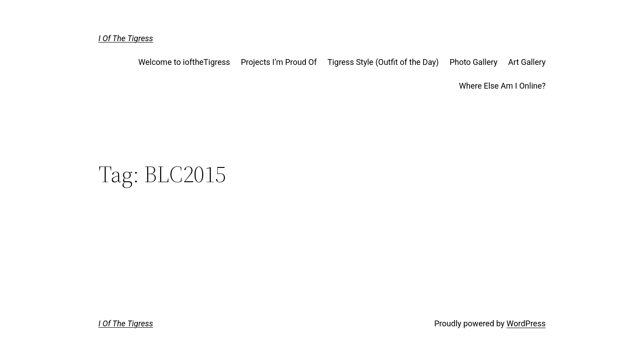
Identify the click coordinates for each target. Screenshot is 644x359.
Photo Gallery (473, 62)
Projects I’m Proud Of (279, 62)
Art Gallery (527, 62)
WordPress (526, 323)
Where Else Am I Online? (502, 86)
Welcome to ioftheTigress (184, 62)
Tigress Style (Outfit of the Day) (383, 62)
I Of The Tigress (126, 38)
